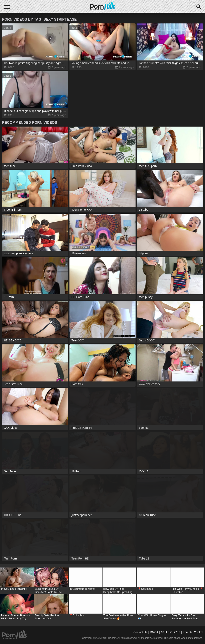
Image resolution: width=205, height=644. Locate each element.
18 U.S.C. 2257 (171, 632)
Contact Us (140, 632)
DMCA (154, 632)
